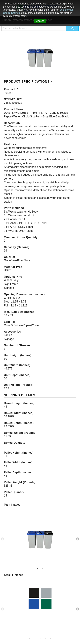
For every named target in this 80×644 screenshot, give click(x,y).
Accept (40, 21)
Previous (2, 539)
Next (78, 539)
